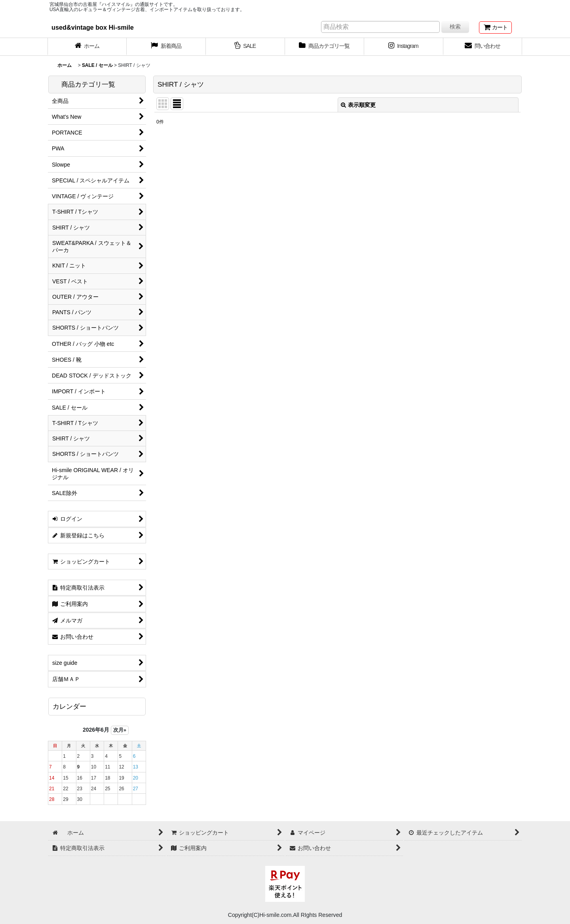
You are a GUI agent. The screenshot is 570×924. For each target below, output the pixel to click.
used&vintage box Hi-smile (93, 27)
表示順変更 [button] (358, 105)
